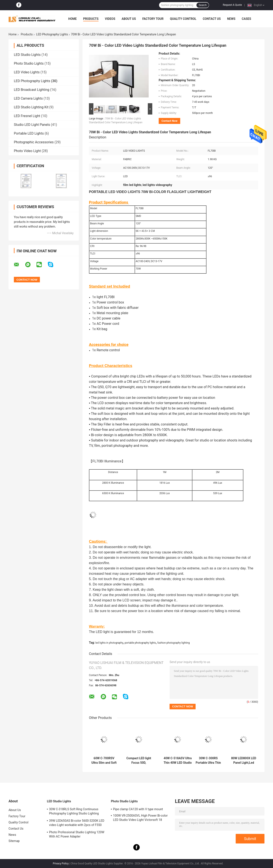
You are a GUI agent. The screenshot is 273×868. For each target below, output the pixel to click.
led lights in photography (109, 643)
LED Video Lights (27, 72)
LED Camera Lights (28, 98)
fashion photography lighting (174, 643)
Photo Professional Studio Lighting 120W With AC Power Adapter (77, 834)
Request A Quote (232, 5)
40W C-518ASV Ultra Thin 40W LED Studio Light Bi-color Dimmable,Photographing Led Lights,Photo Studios (178, 761)
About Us (129, 19)
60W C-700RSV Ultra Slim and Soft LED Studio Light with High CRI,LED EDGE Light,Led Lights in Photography (104, 761)
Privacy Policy (61, 864)
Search (203, 5)
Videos (110, 19)
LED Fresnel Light (27, 116)
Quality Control (183, 19)
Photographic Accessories (34, 142)
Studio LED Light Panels (32, 125)
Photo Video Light (27, 151)
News (231, 19)
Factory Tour (153, 19)
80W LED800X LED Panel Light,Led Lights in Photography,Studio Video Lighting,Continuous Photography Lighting (244, 761)
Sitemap (14, 841)
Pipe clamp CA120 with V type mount (138, 809)
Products (91, 19)
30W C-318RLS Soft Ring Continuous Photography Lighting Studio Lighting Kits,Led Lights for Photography (74, 812)
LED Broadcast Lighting (32, 90)
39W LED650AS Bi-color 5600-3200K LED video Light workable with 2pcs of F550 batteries (77, 823)
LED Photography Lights (52, 34)
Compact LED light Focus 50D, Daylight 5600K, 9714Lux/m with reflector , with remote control (139, 761)
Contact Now (169, 121)
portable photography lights (140, 643)
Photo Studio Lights (29, 63)
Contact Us (212, 19)
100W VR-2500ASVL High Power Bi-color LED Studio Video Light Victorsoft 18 (140, 818)
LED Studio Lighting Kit (31, 107)
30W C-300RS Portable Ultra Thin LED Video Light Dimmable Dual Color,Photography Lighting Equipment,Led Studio (208, 761)
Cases (247, 19)
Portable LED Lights (29, 133)
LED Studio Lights (27, 55)
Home (73, 19)
